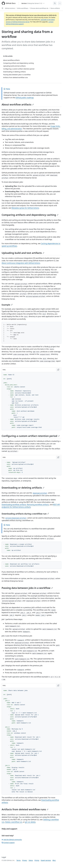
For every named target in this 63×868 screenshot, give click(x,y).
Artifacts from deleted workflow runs (25, 809)
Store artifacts (55, 8)
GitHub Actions (10, 8)
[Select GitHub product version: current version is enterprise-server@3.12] (33, 3)
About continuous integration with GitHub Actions (21, 263)
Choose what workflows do (39, 8)
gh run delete (30, 822)
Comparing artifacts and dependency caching (30, 215)
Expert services (46, 860)
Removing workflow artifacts (38, 505)
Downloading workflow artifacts (14, 505)
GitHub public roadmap (25, 98)
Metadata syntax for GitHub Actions (25, 208)
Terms (19, 860)
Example (7, 305)
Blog (54, 860)
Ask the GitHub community (12, 840)
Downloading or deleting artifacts (23, 488)
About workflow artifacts (18, 104)
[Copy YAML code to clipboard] (58, 370)
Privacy (25, 860)
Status (31, 860)
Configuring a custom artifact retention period (31, 436)
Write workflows (23, 8)
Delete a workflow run (14, 822)
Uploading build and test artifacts (23, 253)
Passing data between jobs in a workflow (27, 588)
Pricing (37, 860)
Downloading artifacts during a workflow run (25, 514)
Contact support (8, 843)
